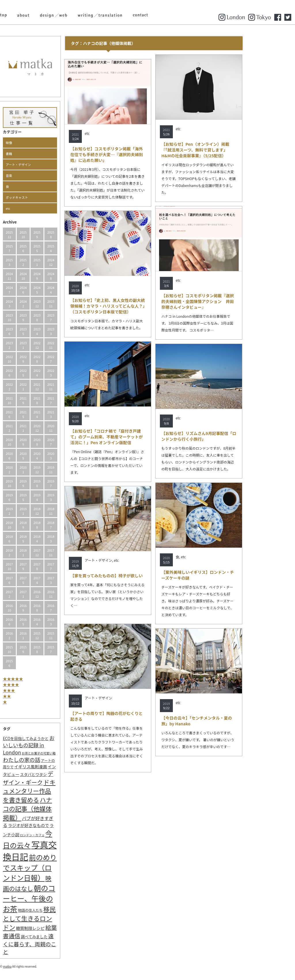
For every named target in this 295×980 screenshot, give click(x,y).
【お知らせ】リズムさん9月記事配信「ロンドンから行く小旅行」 (224, 436)
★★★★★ (38, 679)
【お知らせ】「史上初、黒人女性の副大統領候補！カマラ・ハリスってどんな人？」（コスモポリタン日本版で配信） (133, 306)
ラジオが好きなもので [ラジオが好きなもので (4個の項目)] (54, 825)
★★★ (34, 690)
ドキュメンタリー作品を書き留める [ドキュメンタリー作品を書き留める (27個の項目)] (54, 791)
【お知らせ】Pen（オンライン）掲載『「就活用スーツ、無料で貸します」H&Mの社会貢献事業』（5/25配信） (220, 150)
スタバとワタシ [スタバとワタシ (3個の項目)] (58, 774)
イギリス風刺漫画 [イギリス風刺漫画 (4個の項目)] (56, 766)
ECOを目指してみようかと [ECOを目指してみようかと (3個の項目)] (51, 738)
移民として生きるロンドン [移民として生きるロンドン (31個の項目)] (54, 918)
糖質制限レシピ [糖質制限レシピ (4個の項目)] (55, 928)
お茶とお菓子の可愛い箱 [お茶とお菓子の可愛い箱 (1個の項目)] (64, 753)
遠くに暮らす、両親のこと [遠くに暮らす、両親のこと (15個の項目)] (55, 944)
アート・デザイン (43, 164)
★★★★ (36, 684)
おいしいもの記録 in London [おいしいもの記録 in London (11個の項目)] (54, 745)
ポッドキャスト (42, 197)
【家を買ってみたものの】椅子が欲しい (132, 576)
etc (33, 208)
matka (33, 966)
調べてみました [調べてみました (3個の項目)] (59, 937)
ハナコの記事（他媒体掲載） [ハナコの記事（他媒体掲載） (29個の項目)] (52, 808)
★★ (32, 696)
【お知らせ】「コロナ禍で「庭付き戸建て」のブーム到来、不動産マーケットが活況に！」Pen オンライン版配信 (132, 437)
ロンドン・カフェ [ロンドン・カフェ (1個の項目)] (57, 835)
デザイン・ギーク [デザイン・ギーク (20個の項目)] (53, 778)
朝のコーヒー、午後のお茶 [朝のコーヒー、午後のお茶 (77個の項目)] (54, 898)
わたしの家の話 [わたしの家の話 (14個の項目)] (47, 760)
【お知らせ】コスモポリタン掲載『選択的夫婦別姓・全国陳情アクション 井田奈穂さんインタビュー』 (223, 301)
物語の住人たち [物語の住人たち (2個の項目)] (55, 910)
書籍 (34, 154)
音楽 (34, 175)
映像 (34, 143)
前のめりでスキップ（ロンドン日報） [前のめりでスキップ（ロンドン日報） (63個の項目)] (55, 867)
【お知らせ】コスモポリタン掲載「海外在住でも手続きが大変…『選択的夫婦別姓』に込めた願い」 (132, 154)
